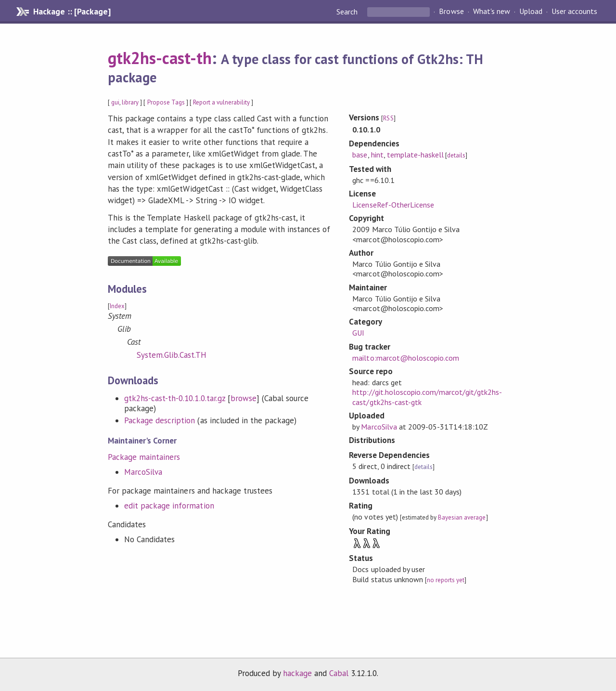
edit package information (169, 506)
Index (117, 306)
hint (377, 155)
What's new (492, 12)
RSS (388, 118)
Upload (531, 12)
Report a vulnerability (222, 102)
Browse (451, 12)
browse (244, 398)
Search (348, 12)
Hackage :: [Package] (72, 12)
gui (115, 102)
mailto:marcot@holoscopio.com (406, 358)
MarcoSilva (143, 472)
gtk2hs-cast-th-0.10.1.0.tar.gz (175, 398)
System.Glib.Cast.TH (172, 355)
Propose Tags (166, 102)
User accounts (574, 12)
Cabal (339, 673)
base (360, 155)
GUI (358, 333)
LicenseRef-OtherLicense (393, 205)
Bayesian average (462, 517)
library (130, 102)
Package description (160, 420)
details (456, 155)
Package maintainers (144, 457)
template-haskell (415, 155)
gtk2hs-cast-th (160, 58)
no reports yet (446, 580)
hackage (297, 673)
